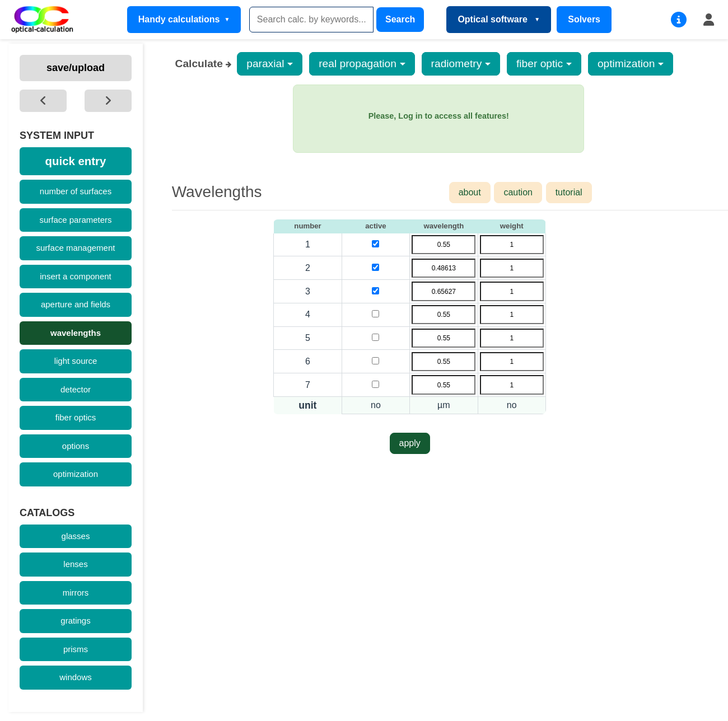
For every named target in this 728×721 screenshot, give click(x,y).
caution (518, 192)
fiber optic (540, 64)
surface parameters (75, 220)
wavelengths (76, 333)
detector (76, 389)
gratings (75, 621)
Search (400, 19)
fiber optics (76, 417)
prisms (76, 649)
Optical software (494, 19)
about (470, 192)
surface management (76, 248)
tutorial (569, 192)
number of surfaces (76, 191)
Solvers (584, 19)
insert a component (76, 276)
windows (76, 677)
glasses (76, 536)
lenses (75, 564)
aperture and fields (76, 304)
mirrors (76, 593)
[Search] (311, 20)
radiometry (457, 64)
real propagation (358, 64)
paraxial (265, 64)
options (76, 446)
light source (76, 361)
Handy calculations (179, 19)
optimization (76, 474)
